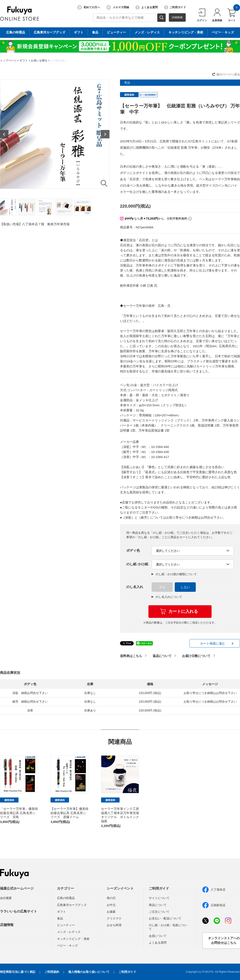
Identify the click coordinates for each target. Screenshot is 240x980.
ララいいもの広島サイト (19, 911)
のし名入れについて (167, 597)
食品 (60, 918)
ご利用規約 (52, 972)
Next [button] (105, 134)
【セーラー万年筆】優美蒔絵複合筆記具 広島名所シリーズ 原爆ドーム (69, 813)
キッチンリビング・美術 (73, 939)
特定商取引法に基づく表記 (18, 972)
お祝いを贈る (39, 60)
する (162, 587)
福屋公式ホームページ (17, 888)
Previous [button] (4, 134)
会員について (158, 936)
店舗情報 (7, 925)
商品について (158, 905)
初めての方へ (89, 7)
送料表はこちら (131, 656)
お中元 (111, 905)
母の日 (111, 898)
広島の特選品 (66, 898)
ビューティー (66, 925)
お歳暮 (111, 912)
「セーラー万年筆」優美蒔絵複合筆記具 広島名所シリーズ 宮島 (19, 813)
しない (185, 587)
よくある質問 (147, 7)
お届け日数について (196, 656)
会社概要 (6, 898)
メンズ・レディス (69, 932)
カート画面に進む (213, 643)
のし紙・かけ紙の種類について (174, 574)
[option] (55, 134)
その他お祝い (59, 60)
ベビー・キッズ (67, 946)
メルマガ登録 (118, 7)
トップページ (8, 60)
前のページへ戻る (228, 74)
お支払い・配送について (165, 918)
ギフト (24, 60)
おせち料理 (114, 925)
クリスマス (114, 918)
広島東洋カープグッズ (72, 905)
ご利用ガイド (175, 7)
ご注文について (159, 912)
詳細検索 (177, 17)
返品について (162, 656)
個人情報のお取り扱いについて (89, 972)
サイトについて (159, 898)
